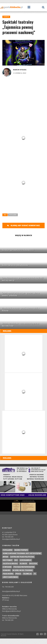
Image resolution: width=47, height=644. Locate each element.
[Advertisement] (23, 97)
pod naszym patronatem (24, 567)
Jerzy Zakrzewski (10, 577)
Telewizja (27, 574)
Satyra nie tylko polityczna (22, 557)
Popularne (13, 215)
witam (6, 557)
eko (16, 560)
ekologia (33, 564)
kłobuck (23, 564)
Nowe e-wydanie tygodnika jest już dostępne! (22, 553)
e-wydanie (7, 567)
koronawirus (26, 560)
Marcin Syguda (20, 70)
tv (35, 574)
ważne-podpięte (21, 550)
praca (18, 574)
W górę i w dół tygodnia (23, 570)
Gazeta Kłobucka (10, 564)
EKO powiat (8, 560)
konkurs (7, 570)
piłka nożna (8, 574)
